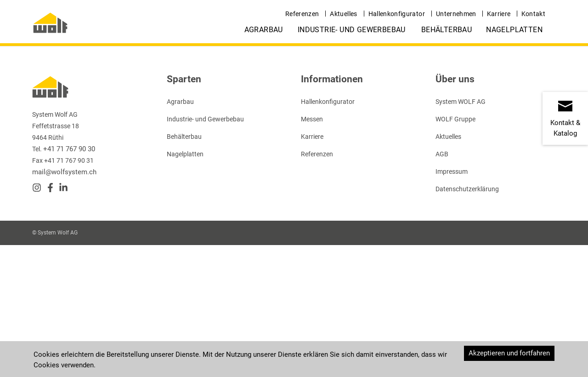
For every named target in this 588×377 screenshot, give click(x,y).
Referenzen (302, 14)
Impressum (452, 171)
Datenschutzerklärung (467, 189)
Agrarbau (264, 30)
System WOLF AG (461, 102)
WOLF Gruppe (455, 119)
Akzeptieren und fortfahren (509, 353)
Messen (312, 119)
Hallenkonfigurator (397, 14)
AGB (442, 154)
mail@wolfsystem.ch (64, 172)
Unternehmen (456, 14)
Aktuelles (343, 14)
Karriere (499, 14)
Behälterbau (447, 30)
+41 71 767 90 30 (69, 149)
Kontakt (533, 14)
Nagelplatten (514, 30)
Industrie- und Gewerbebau (352, 30)
